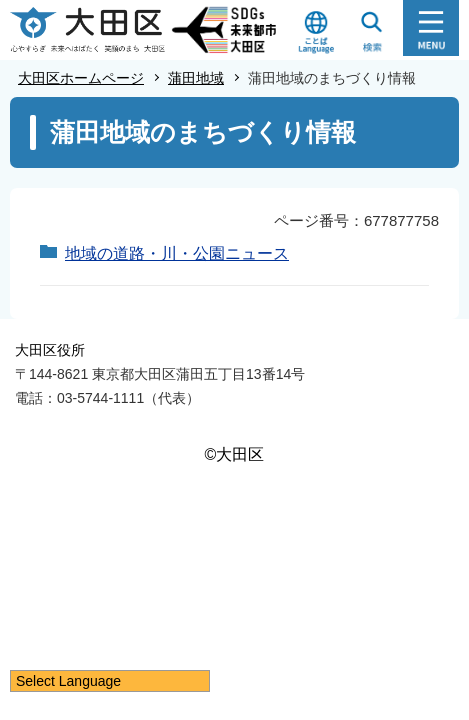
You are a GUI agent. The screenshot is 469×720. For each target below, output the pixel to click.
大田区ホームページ (81, 78)
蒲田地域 (196, 78)
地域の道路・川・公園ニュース (177, 253)
